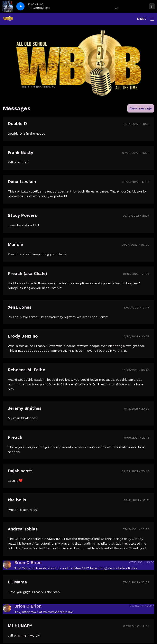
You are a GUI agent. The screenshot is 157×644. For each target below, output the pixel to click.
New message (141, 108)
